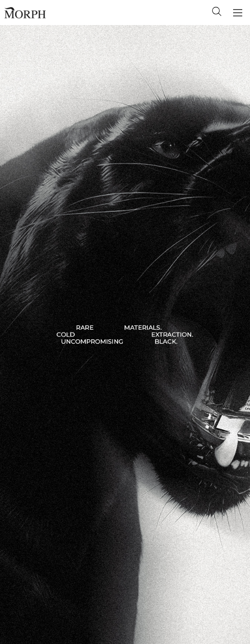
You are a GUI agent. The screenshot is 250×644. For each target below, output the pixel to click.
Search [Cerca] (217, 12)
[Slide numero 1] (125, 335)
